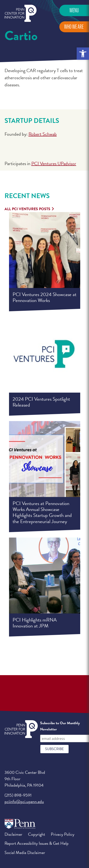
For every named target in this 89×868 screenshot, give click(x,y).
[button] (83, 54)
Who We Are (74, 27)
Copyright (37, 834)
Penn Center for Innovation (21, 13)
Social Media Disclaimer (25, 852)
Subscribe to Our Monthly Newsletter (60, 726)
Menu (74, 10)
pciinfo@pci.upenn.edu (24, 801)
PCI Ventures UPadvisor (54, 163)
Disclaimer (13, 834)
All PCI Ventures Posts (27, 209)
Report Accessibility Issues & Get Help (37, 843)
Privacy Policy (63, 834)
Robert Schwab (43, 134)
